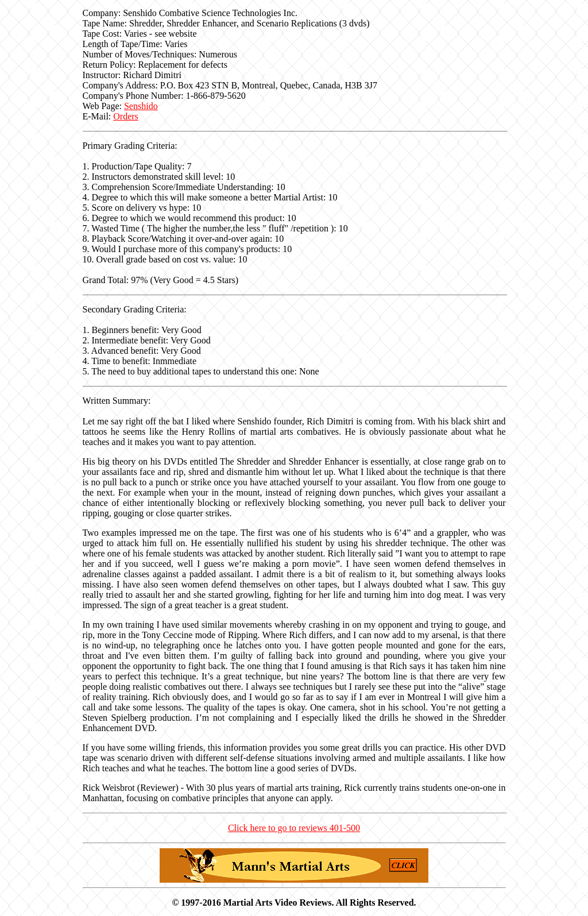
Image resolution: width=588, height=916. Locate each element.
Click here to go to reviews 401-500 (294, 828)
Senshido (141, 106)
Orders (126, 116)
